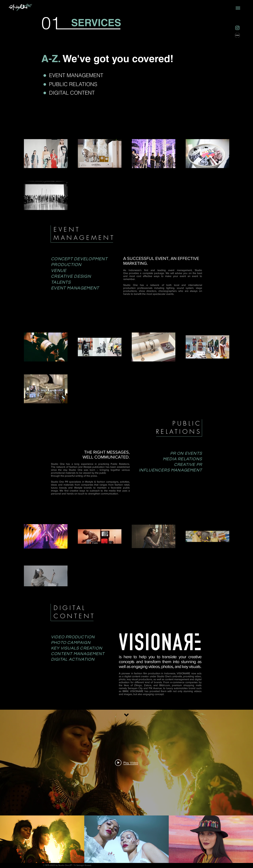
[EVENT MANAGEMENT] (81, 75)
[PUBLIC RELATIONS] (73, 84)
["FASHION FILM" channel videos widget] (126, 786)
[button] (238, 8)
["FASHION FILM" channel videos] (126, 839)
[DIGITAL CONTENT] (91, 93)
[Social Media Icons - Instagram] (237, 28)
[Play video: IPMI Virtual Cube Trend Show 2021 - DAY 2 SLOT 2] (126, 763)
